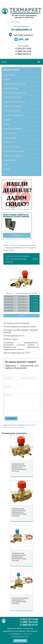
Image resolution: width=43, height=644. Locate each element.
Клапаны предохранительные (15, 93)
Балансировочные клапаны (27, 245)
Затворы (7, 80)
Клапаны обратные (11, 88)
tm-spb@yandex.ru (21, 30)
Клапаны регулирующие (13, 97)
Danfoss (7, 169)
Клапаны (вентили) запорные (15, 84)
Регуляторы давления (12, 111)
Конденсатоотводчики (12, 106)
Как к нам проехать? (23, 35)
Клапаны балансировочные (14, 151)
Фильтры (7, 124)
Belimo (6, 165)
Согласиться (20, 641)
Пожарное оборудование (13, 156)
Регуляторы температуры (13, 115)
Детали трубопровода (12, 147)
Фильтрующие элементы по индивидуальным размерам (16, 216)
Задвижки (7, 120)
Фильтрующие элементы (13, 129)
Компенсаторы (9, 142)
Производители (10, 160)
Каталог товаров (11, 70)
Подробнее (17, 235)
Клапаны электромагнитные (14, 102)
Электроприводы (10, 133)
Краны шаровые (10, 75)
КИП (5, 174)
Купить (22, 316)
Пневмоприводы (10, 138)
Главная (6, 245)
